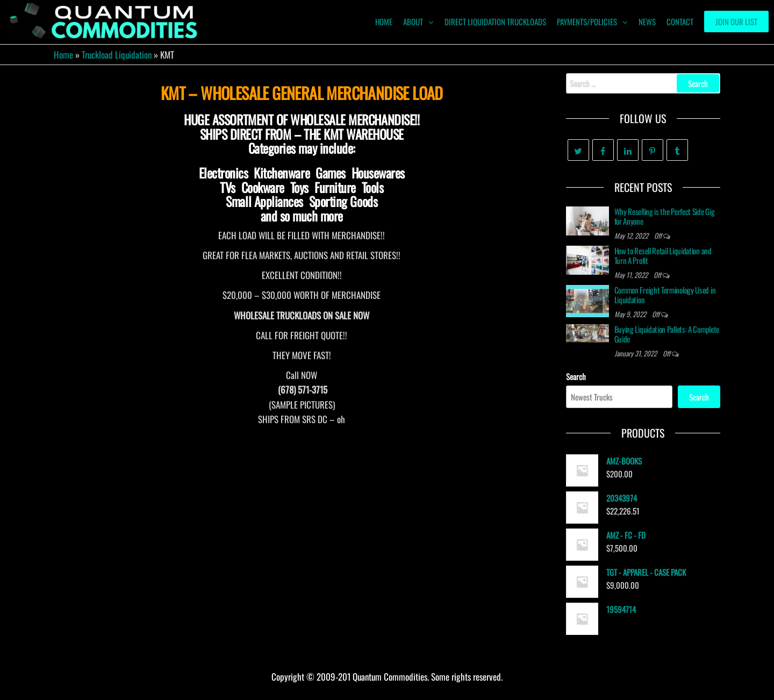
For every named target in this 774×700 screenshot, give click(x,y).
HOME (384, 22)
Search (576, 376)
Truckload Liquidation (117, 55)
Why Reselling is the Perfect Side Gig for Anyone (665, 216)
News (647, 22)
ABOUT (413, 22)
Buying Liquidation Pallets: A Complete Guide (667, 334)
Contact (680, 22)
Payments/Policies (587, 22)
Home (63, 55)
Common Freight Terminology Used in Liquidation (665, 295)
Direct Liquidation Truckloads (495, 22)
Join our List (736, 22)
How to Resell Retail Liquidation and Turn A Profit (663, 255)
